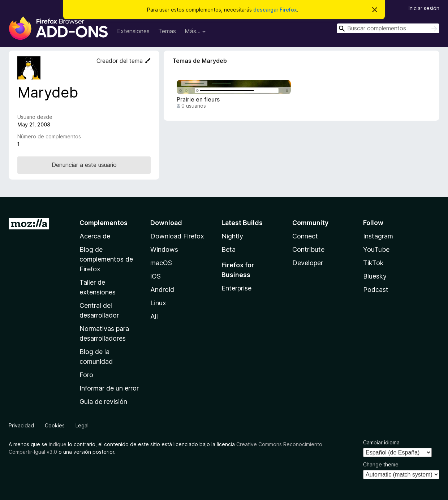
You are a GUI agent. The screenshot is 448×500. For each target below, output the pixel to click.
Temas (167, 31)
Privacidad (21, 425)
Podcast (376, 290)
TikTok (373, 263)
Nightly (232, 236)
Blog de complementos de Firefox (106, 259)
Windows (164, 249)
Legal (82, 425)
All (154, 316)
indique (58, 444)
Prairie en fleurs (198, 100)
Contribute (308, 249)
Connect (305, 236)
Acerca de (95, 236)
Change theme (381, 464)
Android (162, 290)
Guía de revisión (103, 402)
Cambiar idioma (381, 442)
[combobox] (388, 28)
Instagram (378, 236)
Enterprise (236, 288)
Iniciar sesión (424, 8)
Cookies (55, 425)
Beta (229, 249)
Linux (158, 303)
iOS (156, 276)
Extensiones (133, 31)
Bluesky (375, 276)
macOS (161, 263)
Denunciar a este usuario (84, 165)
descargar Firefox (275, 10)
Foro (86, 375)
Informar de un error (109, 388)
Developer (308, 263)
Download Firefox (177, 236)
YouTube (376, 249)
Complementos (104, 223)
